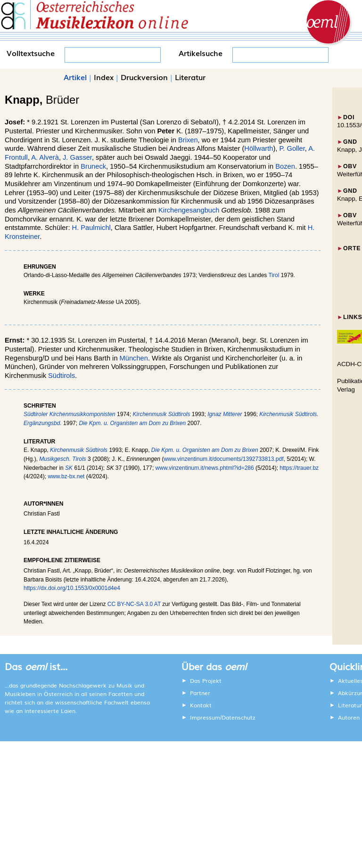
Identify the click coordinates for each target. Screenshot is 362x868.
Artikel (75, 77)
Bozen (285, 166)
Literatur (190, 77)
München (134, 358)
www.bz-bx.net (66, 476)
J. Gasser (77, 157)
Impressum (205, 717)
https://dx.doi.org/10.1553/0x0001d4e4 (72, 588)
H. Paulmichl (91, 228)
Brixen (188, 140)
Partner (200, 693)
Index (104, 77)
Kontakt (201, 705)
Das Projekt (206, 680)
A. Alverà (45, 157)
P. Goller (292, 148)
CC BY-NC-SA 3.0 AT (134, 604)
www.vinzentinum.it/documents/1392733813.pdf (223, 459)
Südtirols (62, 376)
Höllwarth (259, 148)
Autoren (349, 717)
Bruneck (93, 166)
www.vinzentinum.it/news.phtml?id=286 (205, 468)
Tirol (274, 275)
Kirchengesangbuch (189, 210)
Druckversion (144, 77)
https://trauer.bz (299, 468)
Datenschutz (239, 717)
